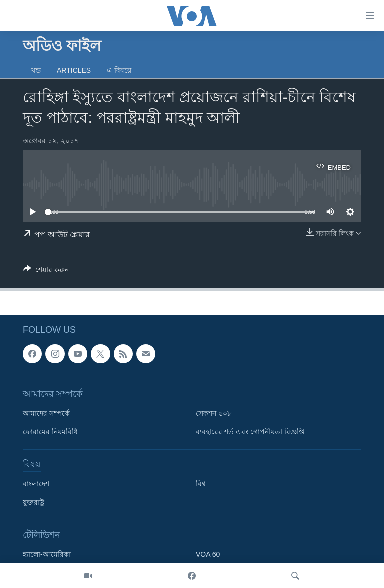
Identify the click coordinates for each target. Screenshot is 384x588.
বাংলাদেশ (36, 484)
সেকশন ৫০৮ (214, 414)
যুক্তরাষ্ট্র (34, 503)
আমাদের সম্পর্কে (46, 414)
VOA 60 (208, 555)
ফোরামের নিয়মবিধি (50, 432)
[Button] (46, 272)
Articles (74, 70)
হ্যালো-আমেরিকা (47, 555)
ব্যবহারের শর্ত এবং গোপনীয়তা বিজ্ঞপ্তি (250, 432)
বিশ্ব (201, 484)
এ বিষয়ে (119, 70)
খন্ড (36, 70)
